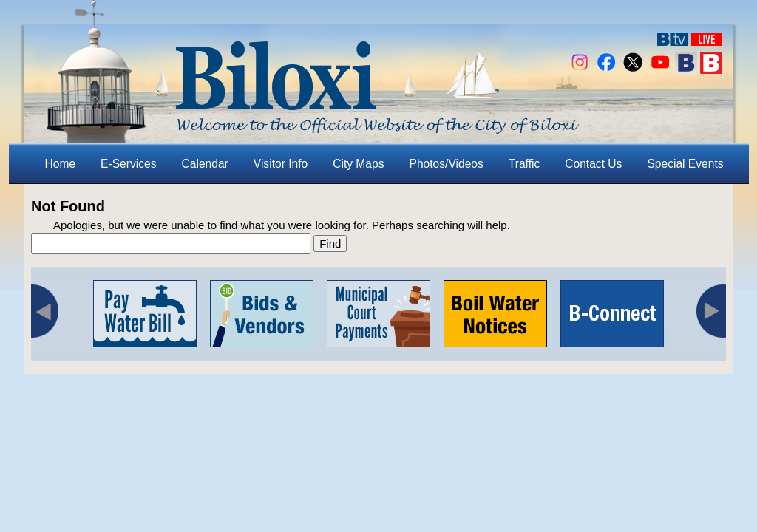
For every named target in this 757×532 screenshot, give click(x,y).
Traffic (524, 164)
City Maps (358, 164)
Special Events (685, 164)
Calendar (205, 164)
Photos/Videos (447, 164)
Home (61, 164)
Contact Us (593, 164)
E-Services (128, 164)
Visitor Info (281, 164)
